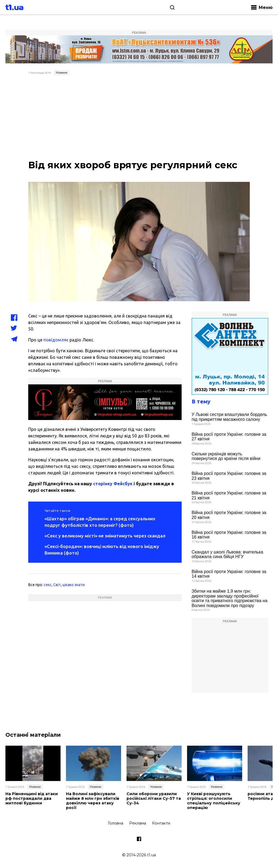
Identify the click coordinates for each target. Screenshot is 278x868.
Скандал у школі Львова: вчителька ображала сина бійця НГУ (228, 554)
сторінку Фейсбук (113, 484)
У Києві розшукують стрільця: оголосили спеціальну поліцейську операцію (213, 801)
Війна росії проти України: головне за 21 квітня (229, 495)
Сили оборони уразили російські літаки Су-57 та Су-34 (153, 798)
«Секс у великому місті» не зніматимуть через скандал (105, 536)
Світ (57, 585)
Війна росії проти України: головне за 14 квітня (229, 574)
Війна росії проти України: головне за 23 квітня (229, 476)
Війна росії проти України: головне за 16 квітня (229, 535)
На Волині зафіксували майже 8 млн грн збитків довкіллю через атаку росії (92, 801)
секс (48, 585)
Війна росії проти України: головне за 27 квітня (229, 437)
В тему (201, 401)
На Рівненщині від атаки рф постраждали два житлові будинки (31, 798)
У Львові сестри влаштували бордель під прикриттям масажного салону (229, 417)
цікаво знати (74, 585)
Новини (62, 73)
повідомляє (56, 340)
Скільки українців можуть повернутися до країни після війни (226, 456)
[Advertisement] (139, 118)
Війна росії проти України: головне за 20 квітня (229, 515)
